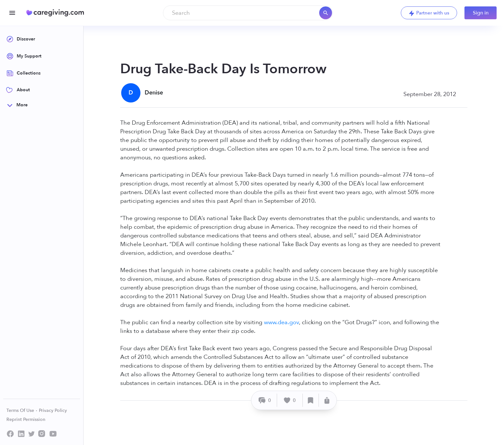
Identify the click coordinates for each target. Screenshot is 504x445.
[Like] (290, 400)
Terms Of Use (22, 410)
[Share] (327, 400)
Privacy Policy (53, 410)
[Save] (311, 400)
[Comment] (265, 400)
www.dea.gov (281, 322)
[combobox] (248, 13)
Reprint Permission (26, 419)
